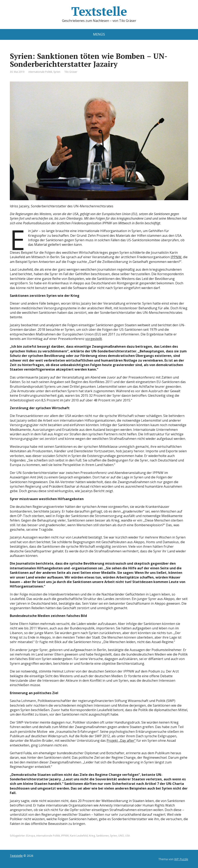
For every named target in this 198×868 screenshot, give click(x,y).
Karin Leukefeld (79, 836)
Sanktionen (102, 836)
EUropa (31, 836)
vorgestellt (94, 339)
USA (128, 836)
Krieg (92, 836)
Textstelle (99, 11)
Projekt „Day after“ (121, 741)
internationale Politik (40, 72)
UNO (121, 836)
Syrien (57, 72)
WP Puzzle (181, 859)
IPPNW (176, 257)
